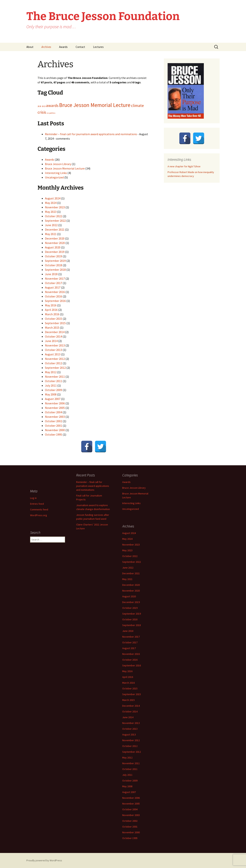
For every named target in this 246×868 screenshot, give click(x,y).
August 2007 (53, 399)
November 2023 (55, 207)
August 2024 (53, 198)
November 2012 (55, 359)
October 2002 (54, 421)
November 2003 (55, 417)
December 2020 (55, 238)
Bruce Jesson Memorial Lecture (65, 168)
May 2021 (51, 234)
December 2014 (55, 332)
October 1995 (54, 434)
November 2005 (55, 408)
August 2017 (53, 287)
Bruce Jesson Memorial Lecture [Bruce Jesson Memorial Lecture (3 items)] (95, 105)
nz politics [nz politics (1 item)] (51, 113)
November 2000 (55, 430)
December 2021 (55, 229)
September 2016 (55, 301)
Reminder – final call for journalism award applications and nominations (91, 134)
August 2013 (53, 354)
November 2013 (55, 345)
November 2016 (55, 292)
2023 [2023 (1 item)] (44, 106)
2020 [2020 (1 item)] (39, 106)
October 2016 (54, 296)
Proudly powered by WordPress (44, 860)
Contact (80, 47)
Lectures (98, 47)
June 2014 (51, 341)
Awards (63, 47)
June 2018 (51, 274)
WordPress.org (39, 515)
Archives (46, 47)
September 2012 (55, 368)
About (30, 47)
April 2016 (51, 310)
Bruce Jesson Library (58, 164)
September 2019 (55, 261)
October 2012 (54, 363)
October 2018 (54, 265)
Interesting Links (56, 173)
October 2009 (54, 390)
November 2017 (55, 279)
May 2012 (51, 372)
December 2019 (55, 252)
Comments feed (39, 509)
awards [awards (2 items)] (52, 105)
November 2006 (55, 403)
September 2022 (55, 221)
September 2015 (55, 323)
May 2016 (51, 305)
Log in (33, 498)
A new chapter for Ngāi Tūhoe (184, 166)
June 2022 (51, 225)
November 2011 (55, 377)
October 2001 (54, 426)
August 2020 (53, 247)
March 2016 (52, 314)
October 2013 (54, 350)
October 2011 (54, 381)
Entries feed (37, 504)
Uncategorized (54, 177)
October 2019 (54, 256)
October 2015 (54, 319)
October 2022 (54, 216)
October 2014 (54, 336)
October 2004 (54, 412)
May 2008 (51, 394)
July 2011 (51, 385)
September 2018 (55, 270)
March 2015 (52, 328)
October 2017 (54, 283)
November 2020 (55, 243)
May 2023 (51, 212)
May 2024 (51, 203)
